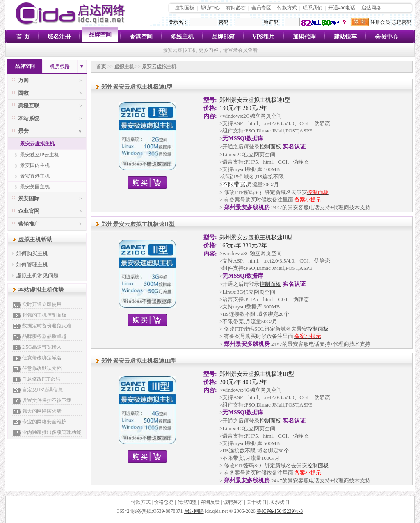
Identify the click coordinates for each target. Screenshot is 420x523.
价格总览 (164, 502)
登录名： (178, 22)
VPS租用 (264, 37)
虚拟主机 (124, 66)
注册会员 (380, 22)
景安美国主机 (35, 187)
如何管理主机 (32, 264)
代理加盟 (187, 502)
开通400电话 (342, 8)
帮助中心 (210, 8)
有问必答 (236, 8)
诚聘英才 (233, 502)
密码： (226, 22)
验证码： (274, 22)
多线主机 (182, 37)
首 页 (23, 37)
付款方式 (287, 8)
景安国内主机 (35, 165)
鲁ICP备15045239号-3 (280, 511)
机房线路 (60, 66)
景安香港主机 (35, 176)
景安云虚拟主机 (37, 144)
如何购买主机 (32, 253)
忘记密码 (402, 22)
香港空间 (141, 37)
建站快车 (345, 37)
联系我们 (313, 8)
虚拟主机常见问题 (37, 275)
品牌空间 (100, 35)
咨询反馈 (210, 502)
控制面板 (185, 8)
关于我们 (256, 502)
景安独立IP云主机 (40, 155)
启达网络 (371, 8)
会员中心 (386, 37)
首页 (101, 66)
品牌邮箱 (223, 37)
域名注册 (59, 37)
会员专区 (261, 8)
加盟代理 (304, 37)
